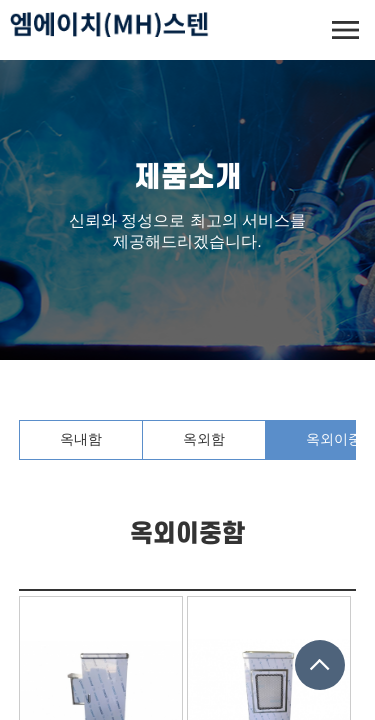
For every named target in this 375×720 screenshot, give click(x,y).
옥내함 (81, 439)
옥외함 (204, 439)
